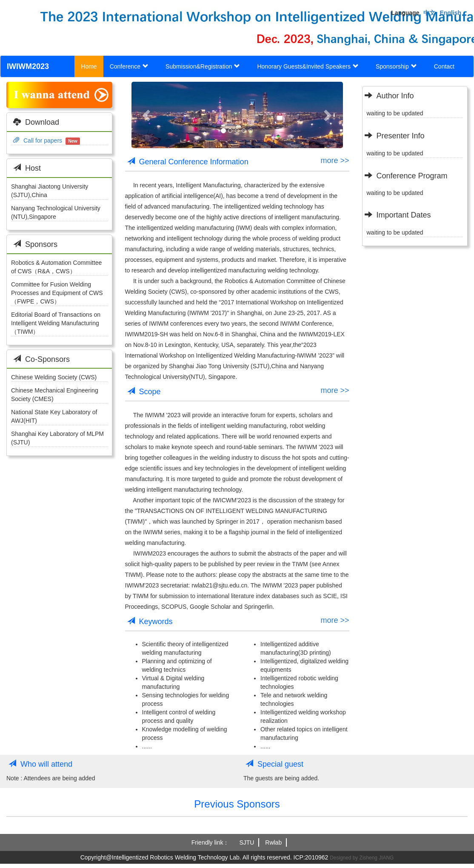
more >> (335, 160)
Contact (444, 66)
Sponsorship (396, 66)
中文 (429, 13)
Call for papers (38, 140)
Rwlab (273, 842)
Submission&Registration (203, 66)
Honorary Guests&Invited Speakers (308, 66)
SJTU (247, 842)
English (450, 13)
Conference (129, 66)
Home (89, 66)
